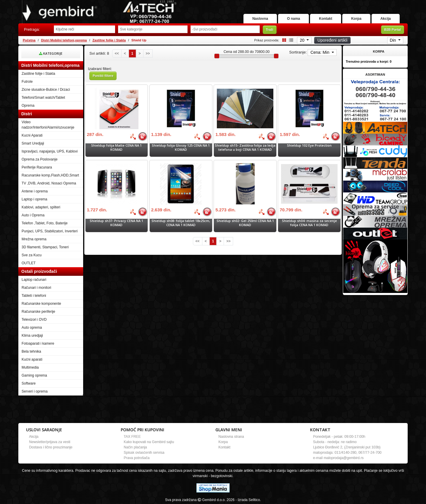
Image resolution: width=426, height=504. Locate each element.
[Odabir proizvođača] (225, 29)
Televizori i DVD (34, 320)
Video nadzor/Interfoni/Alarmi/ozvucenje (48, 125)
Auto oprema (32, 328)
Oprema (28, 106)
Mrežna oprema (34, 239)
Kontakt (326, 19)
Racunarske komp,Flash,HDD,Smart (50, 175)
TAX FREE (132, 437)
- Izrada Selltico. (248, 500)
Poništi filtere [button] (103, 76)
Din (394, 40)
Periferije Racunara (37, 167)
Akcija (386, 19)
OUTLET (29, 263)
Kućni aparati (32, 359)
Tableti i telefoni (34, 296)
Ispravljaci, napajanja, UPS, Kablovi (50, 151)
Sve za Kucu (32, 255)
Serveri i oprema (35, 391)
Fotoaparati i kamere (38, 343)
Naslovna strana (231, 437)
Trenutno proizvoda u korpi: (369, 61)
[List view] (290, 40)
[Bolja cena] (133, 137)
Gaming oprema (34, 375)
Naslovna (260, 19)
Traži (270, 30)
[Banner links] (375, 89)
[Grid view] (283, 40)
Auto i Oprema (33, 215)
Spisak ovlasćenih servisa (144, 453)
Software (29, 383)
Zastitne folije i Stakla (109, 40)
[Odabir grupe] (153, 29)
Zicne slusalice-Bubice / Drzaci (46, 90)
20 (302, 40)
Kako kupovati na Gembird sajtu (149, 442)
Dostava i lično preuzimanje (51, 447)
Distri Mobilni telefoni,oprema (64, 40)
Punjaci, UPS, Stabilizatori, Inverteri (50, 231)
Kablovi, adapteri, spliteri (41, 207)
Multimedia (30, 367)
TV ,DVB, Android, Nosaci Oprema (49, 183)
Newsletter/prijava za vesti (50, 442)
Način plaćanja (135, 447)
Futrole (27, 82)
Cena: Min (320, 52)
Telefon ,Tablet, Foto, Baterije (45, 223)
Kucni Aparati (32, 135)
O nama (293, 19)
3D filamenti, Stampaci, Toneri (45, 247)
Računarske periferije (38, 312)
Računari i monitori (36, 288)
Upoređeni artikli (332, 40)
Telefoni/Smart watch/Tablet (43, 98)
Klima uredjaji (32, 336)
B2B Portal (393, 30)
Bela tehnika (31, 351)
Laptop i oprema (34, 199)
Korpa (356, 19)
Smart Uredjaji (33, 143)
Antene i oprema (35, 191)
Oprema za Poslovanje (39, 159)
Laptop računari (34, 280)
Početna (29, 40)
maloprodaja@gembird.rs (344, 458)
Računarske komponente (41, 304)
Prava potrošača (137, 458)
